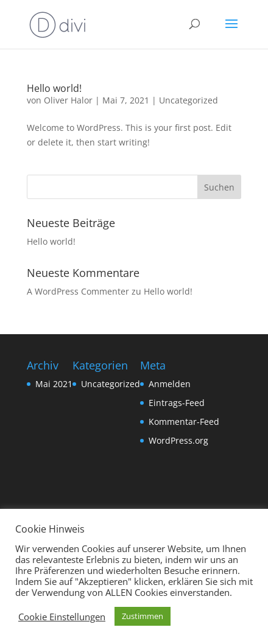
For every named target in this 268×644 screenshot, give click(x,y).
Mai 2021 (54, 384)
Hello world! (54, 88)
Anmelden (170, 384)
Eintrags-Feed (177, 403)
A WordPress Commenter (78, 291)
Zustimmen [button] (143, 616)
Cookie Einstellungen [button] (62, 617)
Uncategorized (189, 100)
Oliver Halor (68, 100)
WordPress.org (178, 440)
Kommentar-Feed (184, 422)
